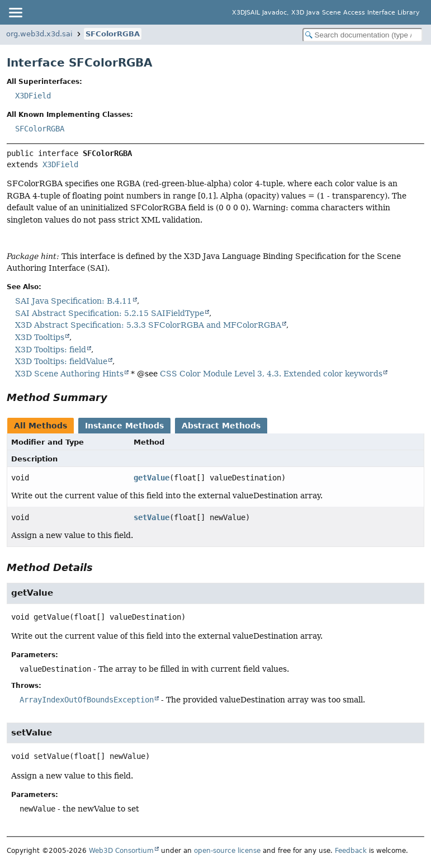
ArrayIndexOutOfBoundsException (87, 700)
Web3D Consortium (121, 851)
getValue (151, 478)
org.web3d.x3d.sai (39, 34)
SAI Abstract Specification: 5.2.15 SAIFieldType (110, 313)
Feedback (351, 851)
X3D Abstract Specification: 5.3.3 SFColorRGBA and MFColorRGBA (148, 325)
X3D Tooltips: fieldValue (61, 361)
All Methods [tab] (41, 426)
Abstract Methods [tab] (221, 426)
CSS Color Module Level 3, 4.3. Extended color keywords (271, 374)
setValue (151, 517)
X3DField (33, 96)
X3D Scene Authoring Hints (69, 374)
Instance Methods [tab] (124, 426)
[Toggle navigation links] (15, 12)
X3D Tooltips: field (51, 350)
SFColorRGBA (113, 34)
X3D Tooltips (40, 337)
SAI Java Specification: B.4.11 (74, 301)
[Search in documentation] (363, 35)
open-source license (227, 851)
